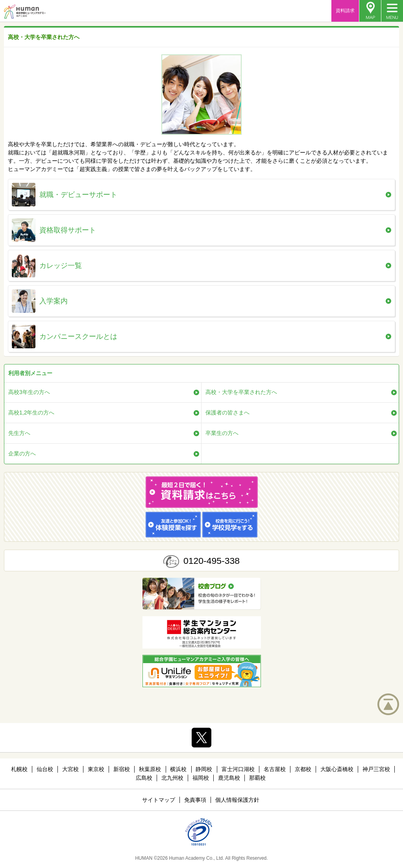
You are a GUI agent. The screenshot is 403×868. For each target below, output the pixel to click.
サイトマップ (159, 800)
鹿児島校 (229, 778)
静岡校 (204, 769)
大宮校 (70, 769)
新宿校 (122, 769)
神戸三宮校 (376, 769)
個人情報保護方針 (237, 800)
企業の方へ (22, 454)
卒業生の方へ (222, 433)
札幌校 (19, 769)
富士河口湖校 (238, 769)
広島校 (144, 778)
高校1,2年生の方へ (31, 413)
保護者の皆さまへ (227, 413)
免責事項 (195, 800)
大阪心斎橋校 (337, 769)
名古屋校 (275, 769)
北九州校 (172, 778)
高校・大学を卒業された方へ (241, 392)
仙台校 (45, 769)
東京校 (96, 769)
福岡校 (201, 778)
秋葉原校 (150, 769)
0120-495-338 (212, 561)
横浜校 (178, 769)
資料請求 (345, 11)
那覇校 (257, 778)
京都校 (303, 769)
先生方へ (19, 433)
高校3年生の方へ (29, 392)
